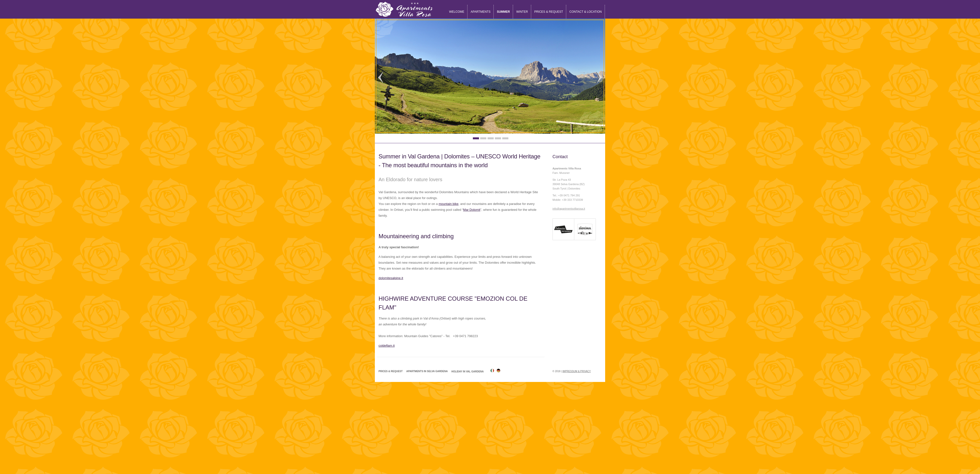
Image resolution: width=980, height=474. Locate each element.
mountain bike (448, 204)
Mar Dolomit (472, 210)
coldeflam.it (387, 346)
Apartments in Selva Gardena (427, 371)
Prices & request (549, 12)
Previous (381, 77)
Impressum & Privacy (577, 371)
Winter (522, 12)
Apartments (481, 12)
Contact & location (586, 12)
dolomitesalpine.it (391, 278)
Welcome (457, 12)
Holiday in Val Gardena (467, 372)
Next (599, 77)
